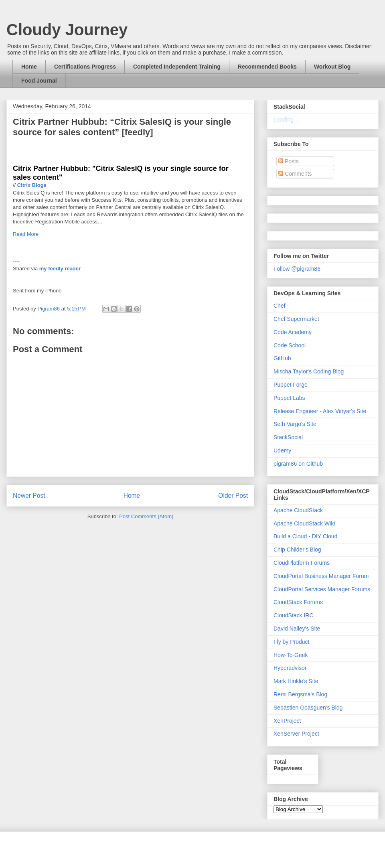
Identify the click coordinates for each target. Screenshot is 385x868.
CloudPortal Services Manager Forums (322, 589)
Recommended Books (267, 67)
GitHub (282, 358)
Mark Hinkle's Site (296, 681)
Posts (289, 161)
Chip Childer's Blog (297, 550)
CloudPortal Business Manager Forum (321, 576)
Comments (295, 174)
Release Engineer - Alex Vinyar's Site (320, 411)
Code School (290, 345)
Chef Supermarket (296, 319)
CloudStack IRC (294, 615)
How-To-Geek (291, 655)
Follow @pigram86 (297, 269)
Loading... (286, 120)
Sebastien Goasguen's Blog (308, 708)
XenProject (287, 721)
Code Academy (293, 332)
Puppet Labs (289, 398)
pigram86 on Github (298, 464)
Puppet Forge (291, 385)
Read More (26, 234)
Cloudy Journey (67, 30)
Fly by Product (291, 642)
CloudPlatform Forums (302, 563)
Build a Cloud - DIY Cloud (305, 536)
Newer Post (29, 496)
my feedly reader (60, 269)
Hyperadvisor (290, 668)
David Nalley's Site (297, 629)
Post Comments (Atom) (146, 516)
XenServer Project (296, 734)
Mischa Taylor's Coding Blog (309, 371)
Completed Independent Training (177, 67)
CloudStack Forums (298, 602)
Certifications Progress (85, 67)
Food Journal (39, 81)
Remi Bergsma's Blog (300, 694)
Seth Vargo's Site (295, 424)
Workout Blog (332, 67)
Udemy (282, 450)
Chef (280, 306)
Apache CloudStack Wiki (304, 523)
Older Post (233, 496)
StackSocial (288, 437)
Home (29, 67)
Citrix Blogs (32, 185)
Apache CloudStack (298, 510)
